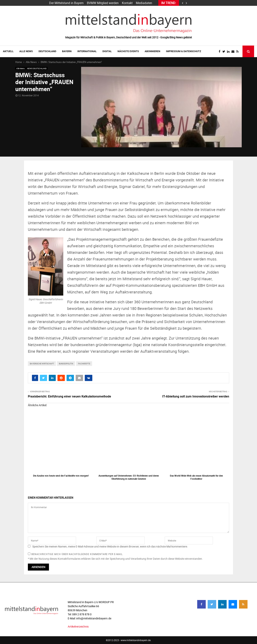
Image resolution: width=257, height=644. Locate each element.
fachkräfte (84, 364)
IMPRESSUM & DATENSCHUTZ (184, 51)
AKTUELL (8, 51)
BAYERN (67, 51)
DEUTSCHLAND (47, 51)
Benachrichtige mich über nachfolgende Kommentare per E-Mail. (75, 554)
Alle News (26, 51)
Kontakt (127, 3)
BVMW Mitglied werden (103, 3)
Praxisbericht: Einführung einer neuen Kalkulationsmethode (69, 396)
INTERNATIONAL (87, 51)
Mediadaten (144, 3)
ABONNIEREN (152, 51)
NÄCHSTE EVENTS (128, 51)
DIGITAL (107, 51)
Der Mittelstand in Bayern (66, 3)
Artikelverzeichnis (78, 626)
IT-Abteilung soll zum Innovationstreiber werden (196, 396)
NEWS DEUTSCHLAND (37, 68)
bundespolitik (66, 364)
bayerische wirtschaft (42, 364)
